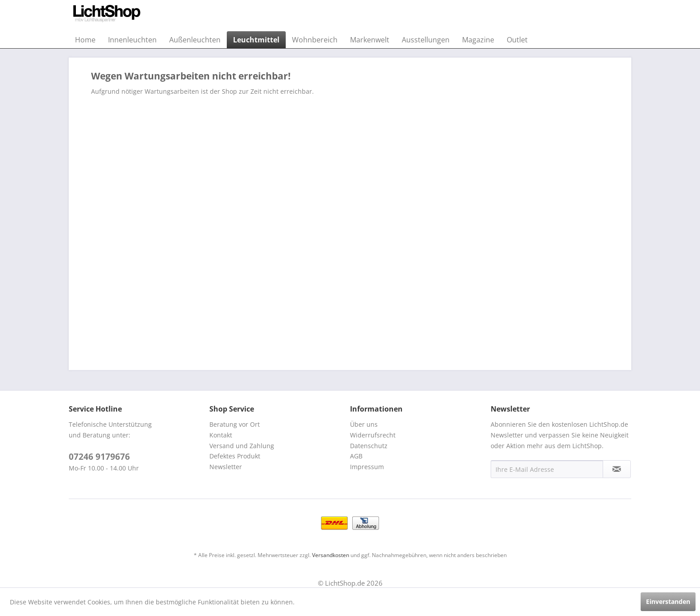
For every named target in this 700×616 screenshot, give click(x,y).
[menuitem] (85, 40)
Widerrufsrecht (373, 435)
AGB (356, 456)
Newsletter (226, 467)
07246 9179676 (99, 457)
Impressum (367, 467)
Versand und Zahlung (242, 446)
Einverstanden (668, 601)
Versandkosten (331, 555)
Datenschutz (369, 446)
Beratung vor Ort (235, 424)
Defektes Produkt (235, 456)
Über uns (364, 424)
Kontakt (221, 435)
